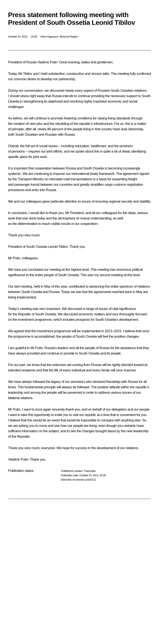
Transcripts (90, 471)
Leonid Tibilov (58, 247)
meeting (26, 286)
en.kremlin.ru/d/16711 (84, 480)
